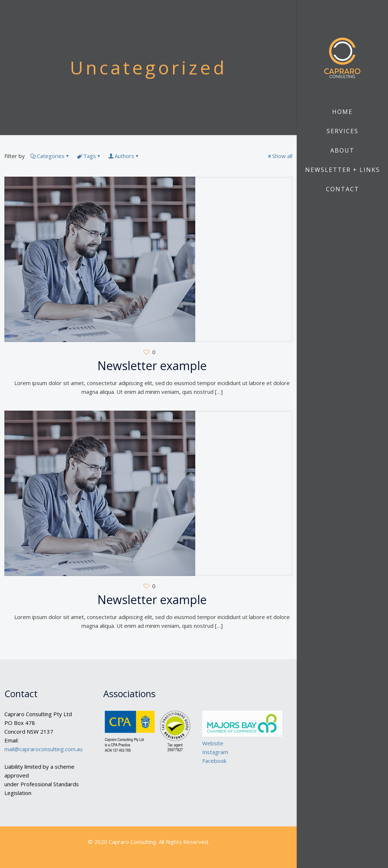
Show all (280, 156)
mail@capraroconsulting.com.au (43, 749)
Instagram (215, 752)
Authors (124, 156)
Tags (89, 156)
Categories (50, 156)
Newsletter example (152, 366)
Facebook (214, 761)
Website (213, 743)
